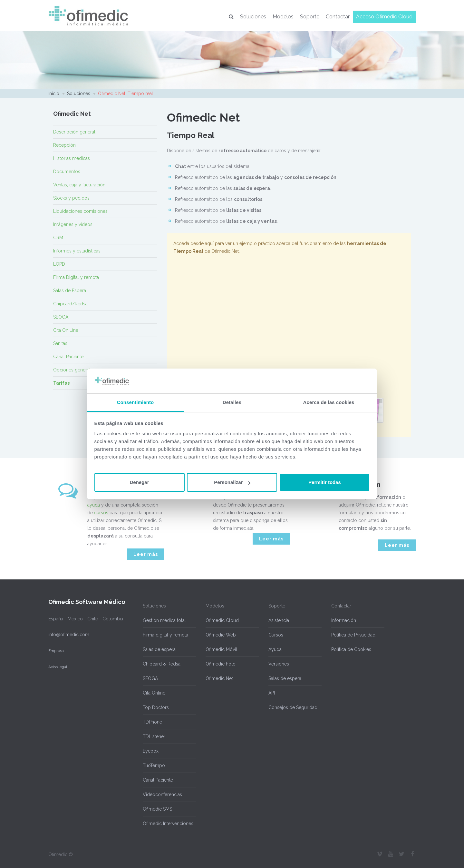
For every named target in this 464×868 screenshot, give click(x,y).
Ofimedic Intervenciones (168, 824)
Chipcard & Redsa (162, 664)
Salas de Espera (70, 291)
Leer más (146, 554)
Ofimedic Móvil (221, 649)
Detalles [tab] (232, 402)
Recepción (64, 145)
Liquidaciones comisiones (80, 211)
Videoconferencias (162, 794)
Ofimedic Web (221, 635)
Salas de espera (159, 649)
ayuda (94, 505)
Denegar (139, 482)
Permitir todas (325, 482)
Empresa (56, 651)
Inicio (54, 94)
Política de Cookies (351, 649)
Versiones (279, 664)
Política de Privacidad (353, 635)
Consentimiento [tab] (135, 402)
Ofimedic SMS (157, 809)
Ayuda (275, 649)
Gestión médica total (164, 620)
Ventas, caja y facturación (79, 185)
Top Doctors (156, 707)
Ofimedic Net (219, 678)
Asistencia (279, 620)
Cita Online (154, 693)
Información (344, 620)
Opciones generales (74, 370)
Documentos (67, 172)
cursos (101, 513)
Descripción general (74, 132)
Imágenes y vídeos (73, 224)
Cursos (276, 635)
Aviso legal (58, 667)
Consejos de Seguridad (293, 707)
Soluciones (253, 17)
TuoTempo (154, 765)
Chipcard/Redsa (70, 304)
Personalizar (232, 482)
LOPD (59, 264)
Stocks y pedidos (71, 198)
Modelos (283, 17)
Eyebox (151, 751)
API (272, 693)
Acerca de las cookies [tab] (329, 402)
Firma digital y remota (165, 635)
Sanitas (60, 343)
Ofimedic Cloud (222, 620)
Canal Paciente (68, 357)
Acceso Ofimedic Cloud (384, 17)
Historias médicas (72, 158)
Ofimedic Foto (221, 664)
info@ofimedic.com (69, 635)
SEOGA (61, 317)
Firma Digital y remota (76, 277)
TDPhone (152, 722)
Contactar (338, 17)
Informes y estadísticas (77, 251)
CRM (58, 238)
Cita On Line (66, 330)
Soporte (310, 17)
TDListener (154, 736)
